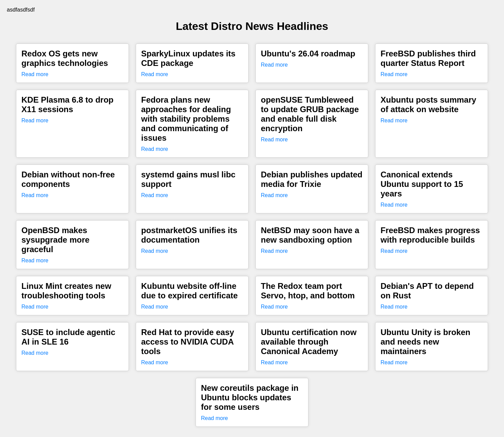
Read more (35, 74)
